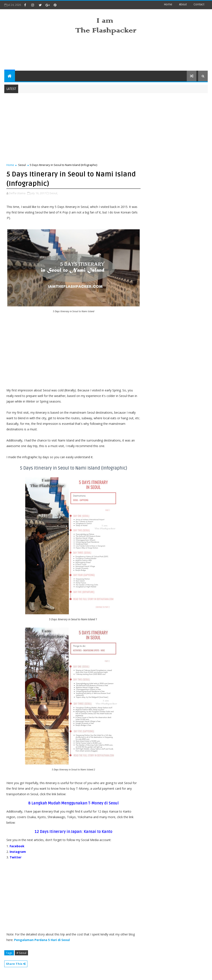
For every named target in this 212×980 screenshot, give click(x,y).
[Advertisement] (106, 54)
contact (199, 4)
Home (168, 4)
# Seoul (21, 953)
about (183, 4)
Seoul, (54, 193)
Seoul (22, 165)
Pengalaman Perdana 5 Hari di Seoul (42, 940)
